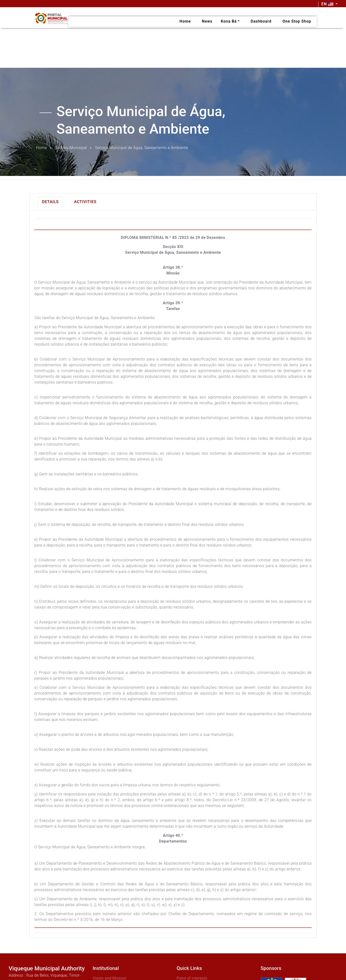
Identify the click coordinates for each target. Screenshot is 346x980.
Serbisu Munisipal (71, 148)
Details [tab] (50, 202)
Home (41, 148)
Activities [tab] (85, 202)
